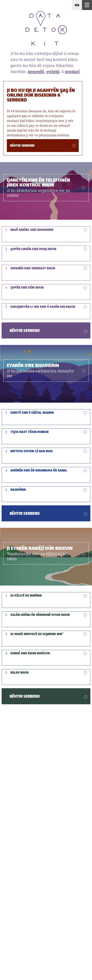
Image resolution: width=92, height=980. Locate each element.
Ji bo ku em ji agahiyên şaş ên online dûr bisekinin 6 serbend (41, 95)
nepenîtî (36, 71)
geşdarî (72, 71)
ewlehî (53, 71)
